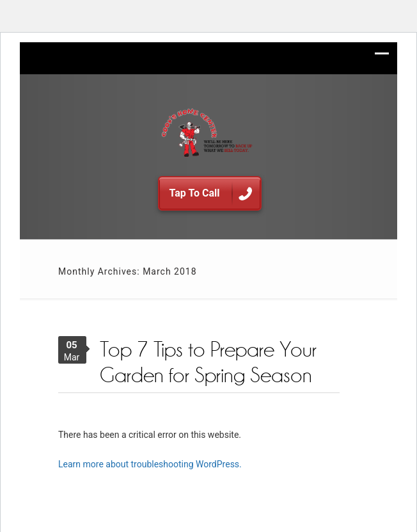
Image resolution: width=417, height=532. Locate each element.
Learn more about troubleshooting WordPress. (150, 464)
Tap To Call (211, 194)
